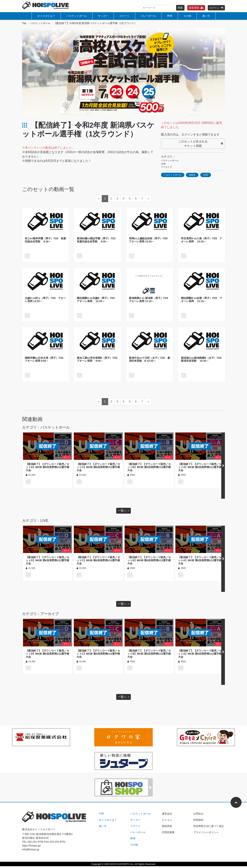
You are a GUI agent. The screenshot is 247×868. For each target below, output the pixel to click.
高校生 (192, 177)
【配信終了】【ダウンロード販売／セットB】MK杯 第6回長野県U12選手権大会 (149, 469)
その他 (187, 16)
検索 (180, 8)
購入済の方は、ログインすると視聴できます (190, 136)
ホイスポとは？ (46, 16)
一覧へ (123, 512)
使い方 (206, 16)
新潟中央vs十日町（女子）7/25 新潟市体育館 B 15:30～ (150, 361)
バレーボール (148, 16)
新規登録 (196, 8)
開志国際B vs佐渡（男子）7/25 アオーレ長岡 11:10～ (202, 301)
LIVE (163, 166)
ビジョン (167, 822)
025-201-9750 (35, 844)
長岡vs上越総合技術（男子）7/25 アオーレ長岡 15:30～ (150, 242)
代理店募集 (168, 834)
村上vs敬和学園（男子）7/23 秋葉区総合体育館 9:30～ (45, 242)
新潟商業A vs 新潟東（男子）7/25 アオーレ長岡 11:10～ (150, 301)
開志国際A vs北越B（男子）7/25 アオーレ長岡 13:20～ (97, 301)
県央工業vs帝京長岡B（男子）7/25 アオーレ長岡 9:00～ (98, 361)
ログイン (216, 8)
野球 (170, 16)
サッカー (103, 16)
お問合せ (198, 815)
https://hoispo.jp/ (31, 847)
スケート (124, 16)
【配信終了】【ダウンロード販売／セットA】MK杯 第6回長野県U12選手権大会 (200, 469)
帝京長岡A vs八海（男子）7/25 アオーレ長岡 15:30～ (202, 242)
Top (24, 25)
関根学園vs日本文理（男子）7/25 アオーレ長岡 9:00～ (45, 361)
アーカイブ (166, 169)
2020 (206, 177)
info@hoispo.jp (31, 851)
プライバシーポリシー (206, 834)
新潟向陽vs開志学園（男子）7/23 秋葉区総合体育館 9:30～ (97, 242)
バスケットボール (77, 16)
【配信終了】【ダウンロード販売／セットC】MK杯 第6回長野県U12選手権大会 (98, 469)
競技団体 (167, 828)
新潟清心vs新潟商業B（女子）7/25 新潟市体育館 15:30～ (203, 361)
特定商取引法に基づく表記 (209, 828)
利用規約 (198, 822)
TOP (101, 815)
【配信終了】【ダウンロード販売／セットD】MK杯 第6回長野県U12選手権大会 (47, 469)
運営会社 (167, 815)
